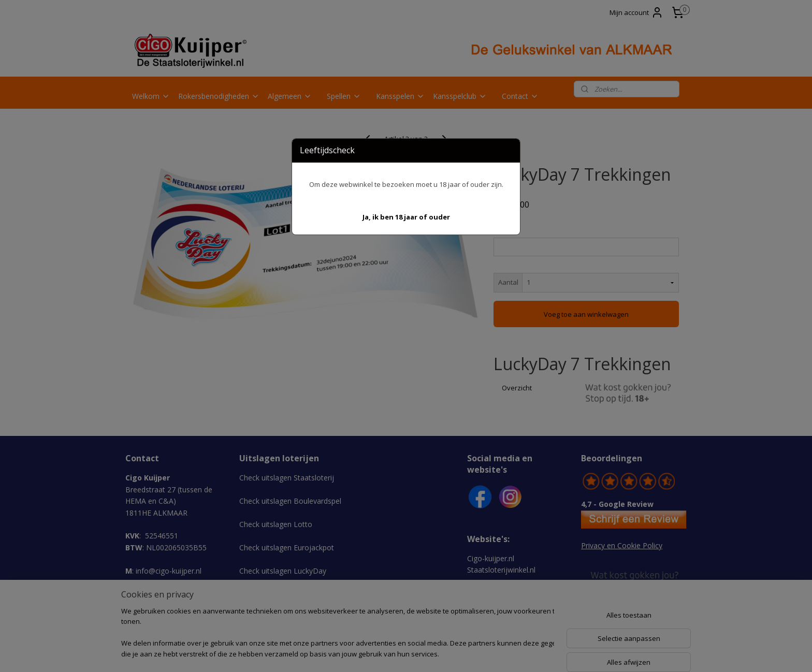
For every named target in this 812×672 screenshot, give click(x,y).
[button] (406, 217)
